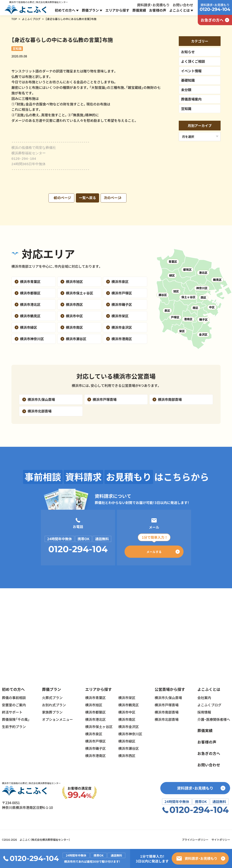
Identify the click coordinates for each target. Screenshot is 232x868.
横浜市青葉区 (95, 697)
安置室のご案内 (14, 704)
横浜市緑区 (127, 740)
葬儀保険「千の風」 (16, 719)
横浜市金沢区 (129, 726)
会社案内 (204, 697)
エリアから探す (117, 10)
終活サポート (12, 711)
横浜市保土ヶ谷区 (99, 726)
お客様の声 (158, 10)
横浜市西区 (127, 755)
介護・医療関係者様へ (214, 719)
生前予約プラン (14, 726)
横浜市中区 (127, 711)
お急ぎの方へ (209, 753)
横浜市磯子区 (95, 748)
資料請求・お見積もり (153, 5)
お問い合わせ (183, 5)
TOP (14, 19)
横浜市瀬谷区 (129, 748)
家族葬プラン (52, 711)
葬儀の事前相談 (14, 697)
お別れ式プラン (54, 704)
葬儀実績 (139, 10)
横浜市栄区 (127, 697)
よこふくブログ (31, 19)
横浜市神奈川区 (130, 733)
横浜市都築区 (95, 711)
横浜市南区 (127, 719)
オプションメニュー (57, 719)
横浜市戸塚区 (95, 740)
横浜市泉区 (94, 733)
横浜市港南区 (95, 755)
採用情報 (204, 711)
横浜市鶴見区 (129, 704)
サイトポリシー (221, 839)
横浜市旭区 (94, 704)
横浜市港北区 (95, 719)
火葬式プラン (52, 697)
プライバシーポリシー (195, 839)
